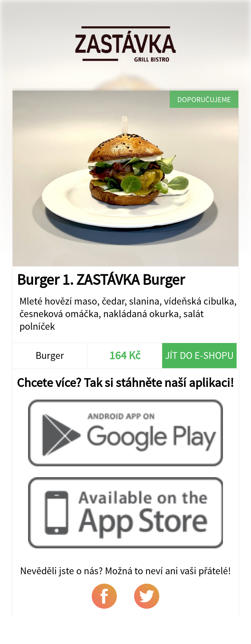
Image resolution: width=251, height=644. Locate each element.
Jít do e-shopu (199, 355)
